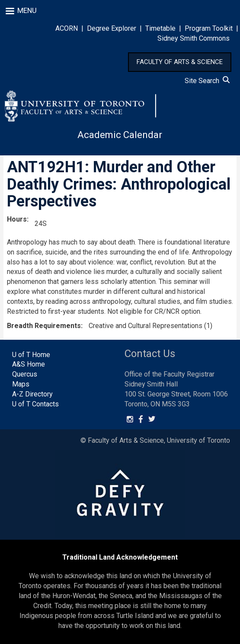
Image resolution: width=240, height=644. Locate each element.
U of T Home (31, 355)
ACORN (67, 28)
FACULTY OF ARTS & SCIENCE (180, 62)
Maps (21, 384)
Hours (17, 219)
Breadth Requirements (44, 326)
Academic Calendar (120, 135)
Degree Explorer (112, 28)
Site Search (207, 81)
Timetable (160, 28)
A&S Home (29, 364)
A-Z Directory (32, 394)
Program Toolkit (209, 28)
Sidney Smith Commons (194, 38)
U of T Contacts (35, 404)
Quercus (25, 374)
